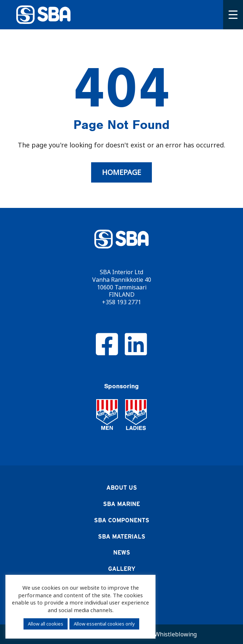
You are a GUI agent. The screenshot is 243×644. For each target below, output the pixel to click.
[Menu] (233, 15)
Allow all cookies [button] (46, 624)
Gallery (122, 569)
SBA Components (122, 520)
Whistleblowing (176, 634)
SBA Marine (121, 504)
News (122, 553)
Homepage (121, 172)
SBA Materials (122, 537)
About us (122, 488)
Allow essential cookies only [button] (104, 624)
